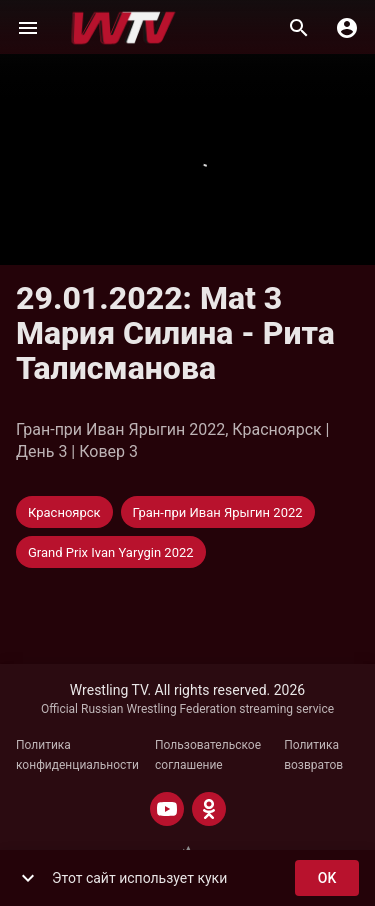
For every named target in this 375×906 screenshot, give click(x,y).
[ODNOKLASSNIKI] (209, 809)
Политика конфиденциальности (77, 755)
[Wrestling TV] (123, 28)
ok (327, 878)
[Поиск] (299, 28)
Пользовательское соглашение (208, 755)
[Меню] (28, 28)
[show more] (28, 878)
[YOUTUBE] (167, 809)
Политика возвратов (313, 755)
